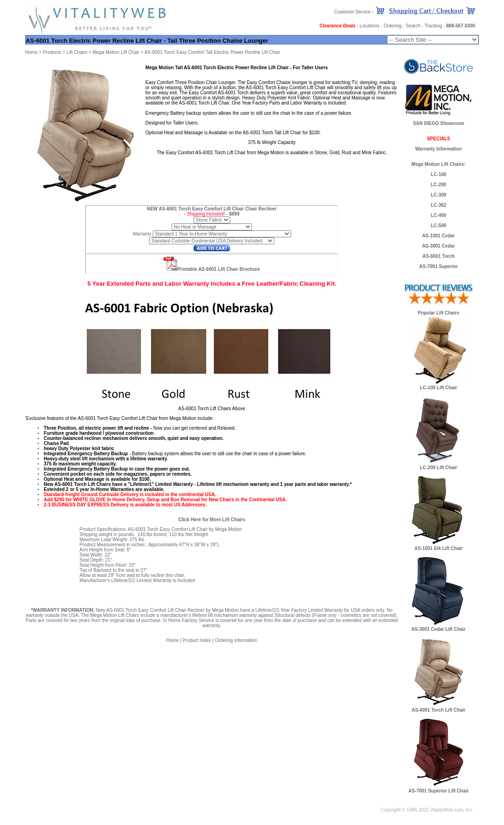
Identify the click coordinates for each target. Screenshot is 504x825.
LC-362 (438, 205)
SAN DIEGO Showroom (439, 123)
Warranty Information (439, 149)
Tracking (433, 26)
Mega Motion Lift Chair (116, 52)
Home (31, 52)
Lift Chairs (77, 52)
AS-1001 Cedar (439, 236)
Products (52, 52)
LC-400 (438, 215)
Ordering (392, 26)
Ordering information (236, 640)
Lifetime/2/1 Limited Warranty (142, 580)
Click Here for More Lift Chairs (212, 520)
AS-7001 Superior (438, 266)
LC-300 (438, 195)
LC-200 (438, 185)
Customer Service (352, 12)
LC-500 (438, 226)
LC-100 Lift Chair (439, 388)
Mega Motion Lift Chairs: (439, 164)
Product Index (197, 640)
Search (413, 26)
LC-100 (438, 174)
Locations (370, 26)
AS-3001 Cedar (439, 246)
